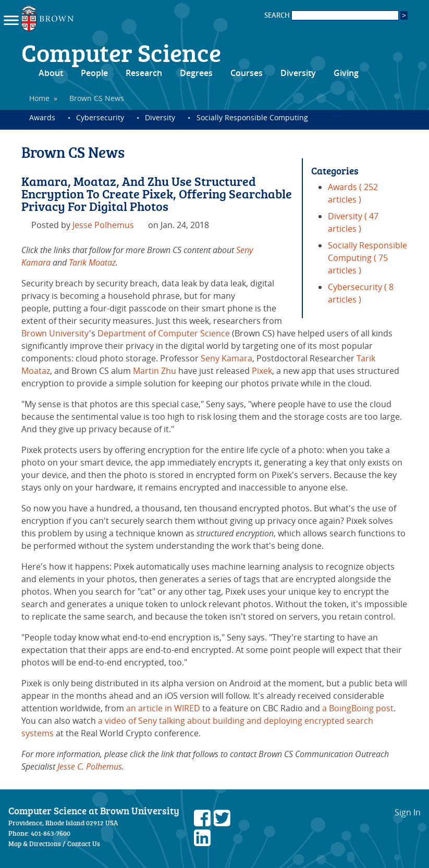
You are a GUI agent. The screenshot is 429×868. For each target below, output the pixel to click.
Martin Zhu (155, 371)
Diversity (298, 73)
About (51, 73)
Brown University (55, 333)
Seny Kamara (226, 358)
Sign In (408, 812)
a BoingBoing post (358, 708)
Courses (247, 73)
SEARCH (332, 15)
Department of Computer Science (164, 333)
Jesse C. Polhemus (90, 766)
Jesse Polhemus (103, 225)
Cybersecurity (100, 117)
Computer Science (121, 52)
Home (39, 98)
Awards (42, 117)
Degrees (196, 73)
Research (144, 73)
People (94, 73)
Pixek (262, 371)
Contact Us (84, 844)
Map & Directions (35, 844)
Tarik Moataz (92, 262)
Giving (346, 73)
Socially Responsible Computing (252, 117)
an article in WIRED (163, 708)
